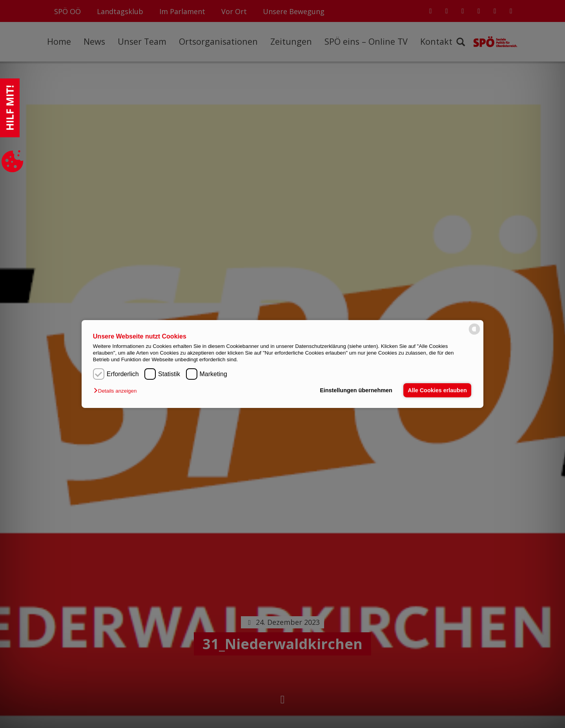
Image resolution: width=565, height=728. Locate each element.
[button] (117, 391)
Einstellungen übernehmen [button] (356, 390)
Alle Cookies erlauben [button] (437, 390)
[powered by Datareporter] (474, 334)
